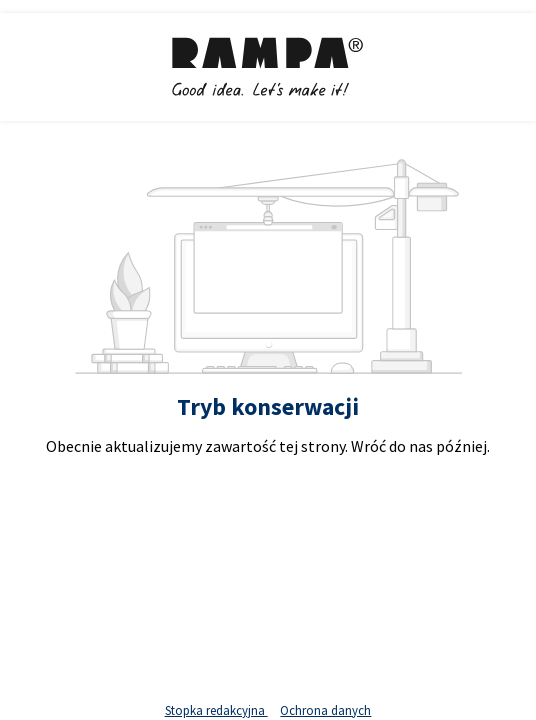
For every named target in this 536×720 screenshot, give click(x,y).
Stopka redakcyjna (216, 710)
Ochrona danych (325, 710)
